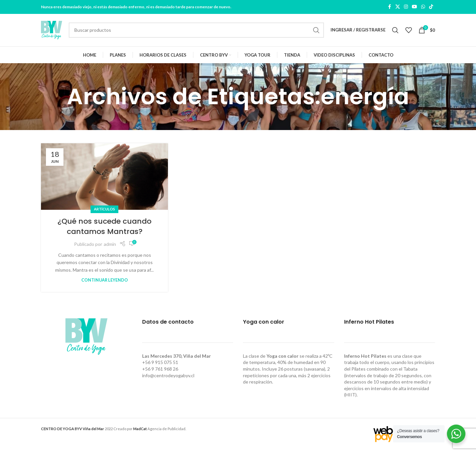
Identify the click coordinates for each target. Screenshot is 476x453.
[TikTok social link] (431, 7)
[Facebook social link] (389, 7)
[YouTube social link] (415, 7)
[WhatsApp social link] (423, 7)
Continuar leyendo (105, 282)
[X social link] (398, 7)
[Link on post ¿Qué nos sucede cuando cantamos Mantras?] (104, 179)
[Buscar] (196, 31)
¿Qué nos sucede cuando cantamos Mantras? (104, 228)
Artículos (104, 211)
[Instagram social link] (406, 7)
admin (110, 246)
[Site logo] (52, 31)
